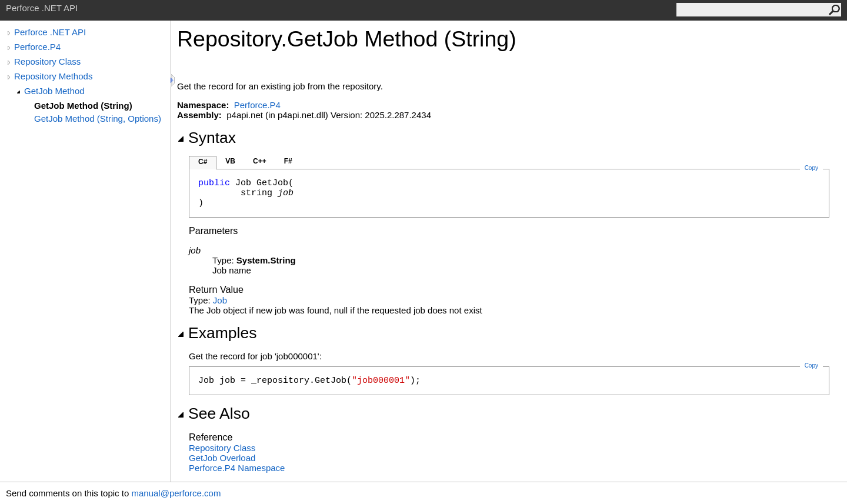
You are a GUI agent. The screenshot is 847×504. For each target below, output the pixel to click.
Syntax (206, 138)
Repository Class (47, 61)
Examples (217, 333)
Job (220, 300)
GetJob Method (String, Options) (98, 119)
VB (230, 161)
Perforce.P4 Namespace (237, 468)
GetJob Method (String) (83, 106)
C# (203, 162)
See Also (214, 413)
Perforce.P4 (37, 47)
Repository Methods (53, 76)
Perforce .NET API (50, 32)
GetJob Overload (222, 458)
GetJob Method (54, 91)
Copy (811, 366)
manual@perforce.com (176, 493)
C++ (260, 161)
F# (288, 161)
